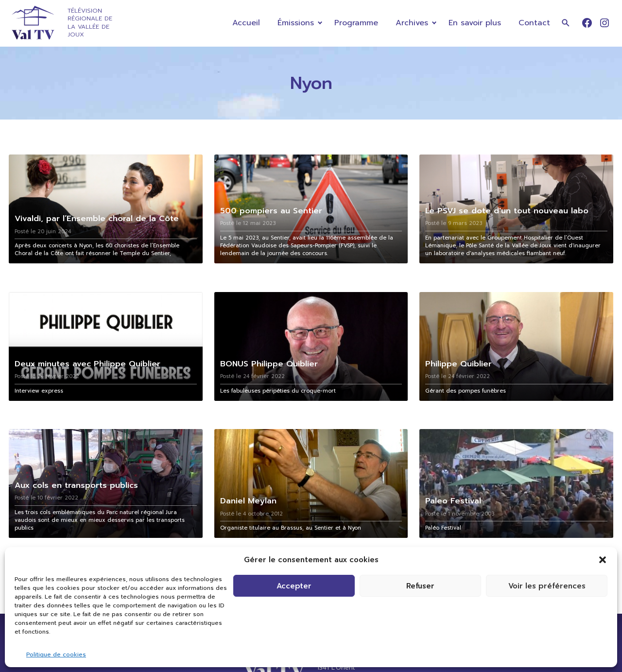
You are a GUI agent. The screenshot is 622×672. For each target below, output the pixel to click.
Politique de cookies (56, 655)
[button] (603, 560)
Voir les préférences (547, 586)
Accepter (294, 586)
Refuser (420, 586)
